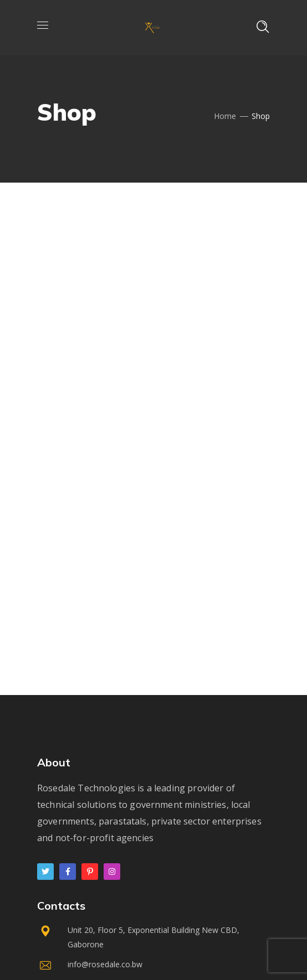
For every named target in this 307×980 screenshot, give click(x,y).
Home (225, 116)
